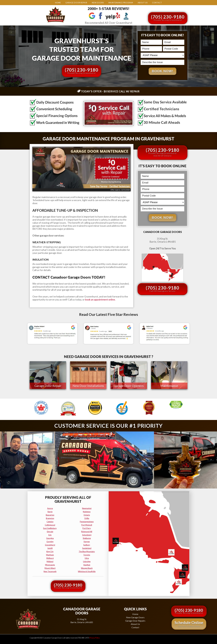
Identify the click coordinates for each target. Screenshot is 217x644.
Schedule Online (189, 624)
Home (58, 3)
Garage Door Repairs (135, 621)
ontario (87, 515)
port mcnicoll (87, 525)
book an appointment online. (100, 300)
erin (50, 535)
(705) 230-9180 (168, 18)
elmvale (50, 531)
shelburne (87, 538)
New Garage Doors (135, 617)
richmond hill (87, 531)
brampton (50, 518)
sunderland (87, 548)
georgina (50, 538)
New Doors (98, 3)
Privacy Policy (95, 638)
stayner (87, 541)
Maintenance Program (121, 3)
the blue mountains (87, 551)
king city (50, 551)
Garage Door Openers (129, 386)
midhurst (50, 558)
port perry (87, 528)
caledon (50, 521)
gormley (50, 541)
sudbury (87, 545)
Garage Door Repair (76, 3)
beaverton (50, 515)
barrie (50, 511)
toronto (87, 555)
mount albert (50, 568)
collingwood (50, 525)
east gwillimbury (50, 528)
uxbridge (87, 561)
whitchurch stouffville (87, 571)
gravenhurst (50, 545)
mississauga (50, 565)
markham (50, 555)
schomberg (87, 535)
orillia (87, 518)
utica (87, 558)
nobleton (87, 511)
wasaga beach (87, 568)
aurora (50, 508)
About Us (143, 3)
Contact (157, 3)
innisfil (50, 548)
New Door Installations (88, 386)
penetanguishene (87, 521)
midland (50, 561)
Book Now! (162, 71)
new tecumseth (50, 571)
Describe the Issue (141, 60)
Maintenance (169, 386)
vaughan (87, 565)
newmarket (87, 508)
